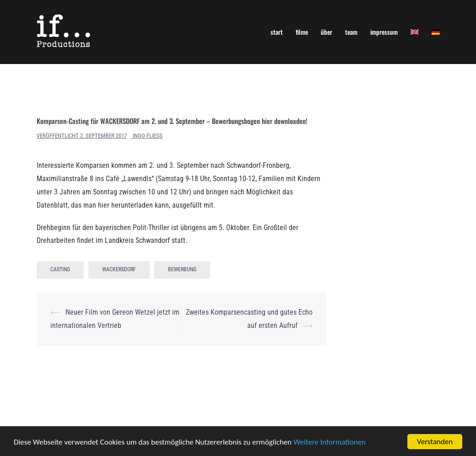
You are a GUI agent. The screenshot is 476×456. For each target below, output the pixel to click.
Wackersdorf (119, 269)
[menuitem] (415, 32)
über (327, 32)
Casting (60, 269)
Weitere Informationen (330, 443)
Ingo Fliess (148, 136)
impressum (384, 32)
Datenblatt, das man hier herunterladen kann (103, 205)
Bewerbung (182, 269)
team (351, 32)
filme (302, 32)
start (277, 32)
